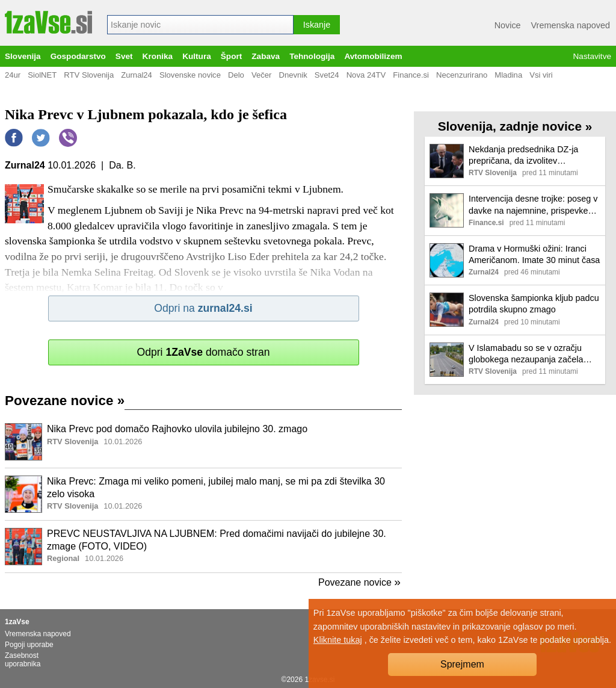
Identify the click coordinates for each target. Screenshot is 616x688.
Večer (262, 75)
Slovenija (23, 56)
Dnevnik (293, 75)
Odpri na (203, 308)
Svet (124, 56)
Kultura (197, 56)
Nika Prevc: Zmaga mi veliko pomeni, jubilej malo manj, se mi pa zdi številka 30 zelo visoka (216, 488)
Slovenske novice (190, 75)
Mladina (508, 75)
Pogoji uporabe (29, 645)
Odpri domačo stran (203, 352)
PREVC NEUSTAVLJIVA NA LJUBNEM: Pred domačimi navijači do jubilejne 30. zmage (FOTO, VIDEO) (217, 540)
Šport (232, 56)
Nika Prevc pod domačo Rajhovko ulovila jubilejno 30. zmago (177, 429)
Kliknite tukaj (338, 640)
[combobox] (200, 25)
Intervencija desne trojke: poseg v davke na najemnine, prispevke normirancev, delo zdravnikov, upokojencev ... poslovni (533, 205)
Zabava (266, 56)
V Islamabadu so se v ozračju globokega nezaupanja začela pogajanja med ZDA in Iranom (526, 354)
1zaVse (17, 622)
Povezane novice (65, 401)
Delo (236, 75)
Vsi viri (541, 75)
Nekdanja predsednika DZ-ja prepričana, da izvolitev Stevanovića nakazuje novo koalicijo (523, 156)
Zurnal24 (137, 75)
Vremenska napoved (571, 25)
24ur (13, 75)
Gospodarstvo (78, 56)
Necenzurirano (462, 75)
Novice (508, 25)
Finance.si (411, 75)
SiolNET (42, 75)
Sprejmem (462, 664)
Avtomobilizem (373, 56)
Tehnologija (312, 56)
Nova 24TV (366, 75)
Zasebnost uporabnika (23, 660)
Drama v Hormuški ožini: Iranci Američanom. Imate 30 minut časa (534, 254)
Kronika (158, 56)
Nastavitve (592, 56)
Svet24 (327, 75)
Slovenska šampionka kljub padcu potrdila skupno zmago (534, 304)
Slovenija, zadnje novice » (515, 126)
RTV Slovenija (89, 75)
